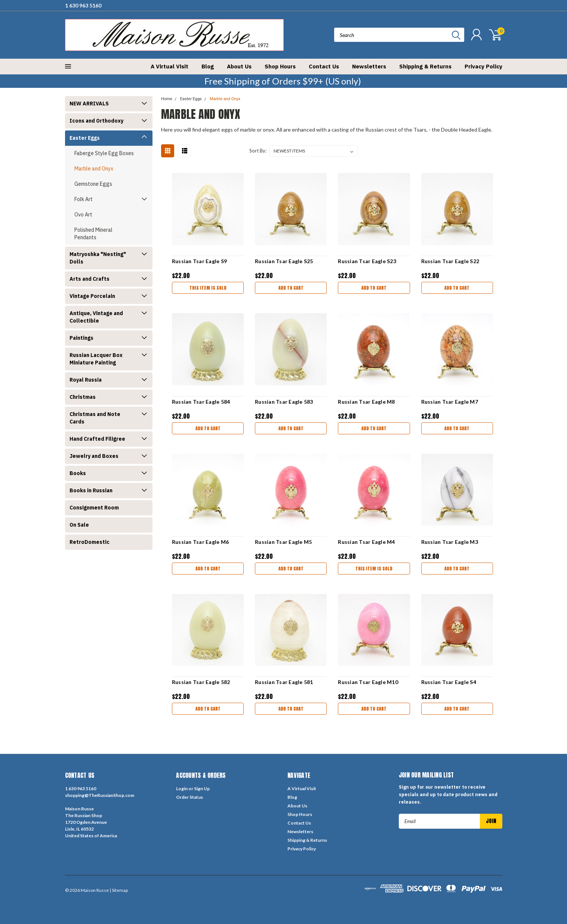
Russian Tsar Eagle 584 (201, 402)
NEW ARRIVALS (89, 104)
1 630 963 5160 (83, 5)
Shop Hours (280, 66)
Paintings (81, 338)
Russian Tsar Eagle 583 (284, 402)
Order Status (189, 797)
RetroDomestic (90, 542)
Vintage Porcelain (92, 296)
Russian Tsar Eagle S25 (284, 261)
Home (167, 99)
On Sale (79, 525)
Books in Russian (91, 490)
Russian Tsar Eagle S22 (450, 261)
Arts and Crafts (90, 279)
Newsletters (369, 66)
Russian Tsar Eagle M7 (450, 402)
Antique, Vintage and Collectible (96, 317)
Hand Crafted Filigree (97, 439)
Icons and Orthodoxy (96, 121)
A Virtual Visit (170, 66)
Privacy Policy (483, 66)
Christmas (83, 397)
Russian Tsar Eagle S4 (449, 682)
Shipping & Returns (425, 66)
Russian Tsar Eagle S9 (199, 261)
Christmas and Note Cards (95, 418)
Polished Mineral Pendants (93, 234)
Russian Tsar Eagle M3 (450, 542)
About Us (239, 66)
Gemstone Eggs (93, 184)
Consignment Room (94, 508)
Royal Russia (86, 380)
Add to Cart (291, 288)
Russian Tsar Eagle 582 (201, 682)
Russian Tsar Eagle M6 (200, 542)
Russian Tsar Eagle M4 (366, 542)
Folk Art (84, 199)
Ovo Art (83, 215)
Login (182, 789)
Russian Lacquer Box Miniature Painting (96, 359)
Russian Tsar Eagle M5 (283, 542)
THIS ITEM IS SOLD (208, 288)
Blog (208, 66)
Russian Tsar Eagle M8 (366, 402)
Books (78, 473)
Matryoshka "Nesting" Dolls (98, 258)
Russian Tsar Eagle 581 (284, 682)
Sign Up (202, 789)
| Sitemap (119, 890)
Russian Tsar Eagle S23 (367, 261)
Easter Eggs (85, 138)
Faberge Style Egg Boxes (104, 153)
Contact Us (324, 66)
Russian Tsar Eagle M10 (368, 682)
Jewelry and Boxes (94, 456)
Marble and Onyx (94, 169)
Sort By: (258, 151)
